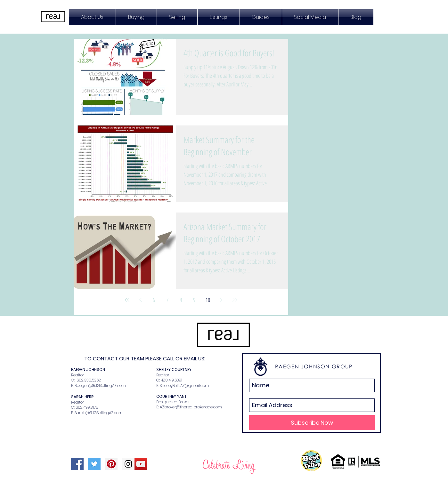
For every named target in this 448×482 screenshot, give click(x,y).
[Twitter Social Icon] (94, 464)
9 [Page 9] (194, 300)
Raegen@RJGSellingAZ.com (100, 386)
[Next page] (221, 300)
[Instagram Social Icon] (128, 464)
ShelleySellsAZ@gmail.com (184, 386)
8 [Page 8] (181, 300)
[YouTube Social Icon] (141, 464)
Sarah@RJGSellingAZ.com (99, 413)
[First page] (127, 300)
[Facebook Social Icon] (77, 464)
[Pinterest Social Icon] (111, 464)
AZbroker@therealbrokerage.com (191, 407)
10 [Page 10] (208, 300)
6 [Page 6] (154, 300)
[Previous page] (141, 300)
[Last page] (235, 300)
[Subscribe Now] (312, 423)
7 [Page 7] (167, 300)
